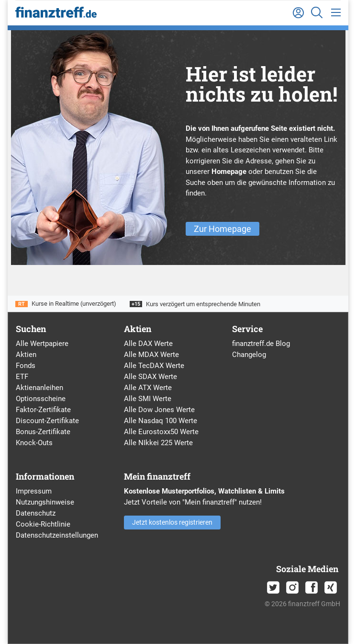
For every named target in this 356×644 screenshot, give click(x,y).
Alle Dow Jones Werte (159, 410)
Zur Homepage (222, 229)
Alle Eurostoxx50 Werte (161, 432)
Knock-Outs (34, 443)
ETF (22, 377)
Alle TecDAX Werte (154, 366)
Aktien (26, 355)
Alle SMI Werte (148, 399)
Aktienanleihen (39, 388)
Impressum (34, 491)
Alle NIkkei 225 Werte (158, 443)
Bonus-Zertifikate (43, 432)
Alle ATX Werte (148, 388)
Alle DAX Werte (148, 344)
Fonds (26, 366)
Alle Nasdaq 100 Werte (161, 421)
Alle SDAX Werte (150, 377)
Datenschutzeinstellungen (57, 535)
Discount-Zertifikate (47, 421)
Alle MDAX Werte (151, 355)
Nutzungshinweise (45, 502)
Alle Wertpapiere (42, 344)
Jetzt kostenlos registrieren (172, 522)
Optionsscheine (41, 399)
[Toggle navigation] (336, 13)
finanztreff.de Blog (261, 344)
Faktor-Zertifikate (43, 410)
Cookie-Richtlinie (43, 524)
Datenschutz (36, 513)
